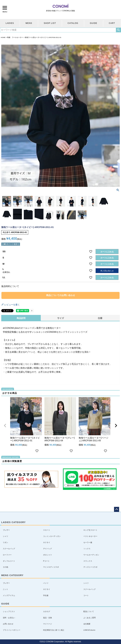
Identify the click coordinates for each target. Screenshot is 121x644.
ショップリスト (9, 611)
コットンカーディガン (52, 536)
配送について (89, 611)
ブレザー (6, 530)
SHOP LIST (50, 23)
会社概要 (87, 624)
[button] (5, 426)
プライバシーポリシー (12, 630)
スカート (47, 530)
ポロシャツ (47, 555)
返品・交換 (47, 618)
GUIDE (94, 23)
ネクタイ (47, 542)
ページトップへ (117, 509)
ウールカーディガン (91, 555)
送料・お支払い (9, 618)
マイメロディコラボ (51, 567)
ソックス (87, 549)
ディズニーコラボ (90, 567)
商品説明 (21, 318)
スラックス (88, 561)
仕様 (100, 318)
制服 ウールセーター (15, 37)
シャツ (5, 536)
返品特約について (10, 286)
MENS (29, 23)
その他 (5, 567)
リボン (5, 542)
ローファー (7, 555)
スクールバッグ (9, 549)
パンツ (46, 583)
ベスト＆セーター (90, 536)
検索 (118, 30)
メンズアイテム (9, 595)
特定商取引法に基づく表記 (54, 630)
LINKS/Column (89, 630)
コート (86, 595)
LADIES (10, 23)
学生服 (46, 595)
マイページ (47, 624)
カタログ (47, 611)
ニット (5, 589)
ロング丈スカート (90, 530)
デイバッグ (47, 549)
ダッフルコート (9, 561)
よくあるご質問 (90, 618)
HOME (3, 37)
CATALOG (73, 23)
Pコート (46, 561)
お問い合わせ (8, 624)
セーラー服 (88, 542)
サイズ (61, 318)
